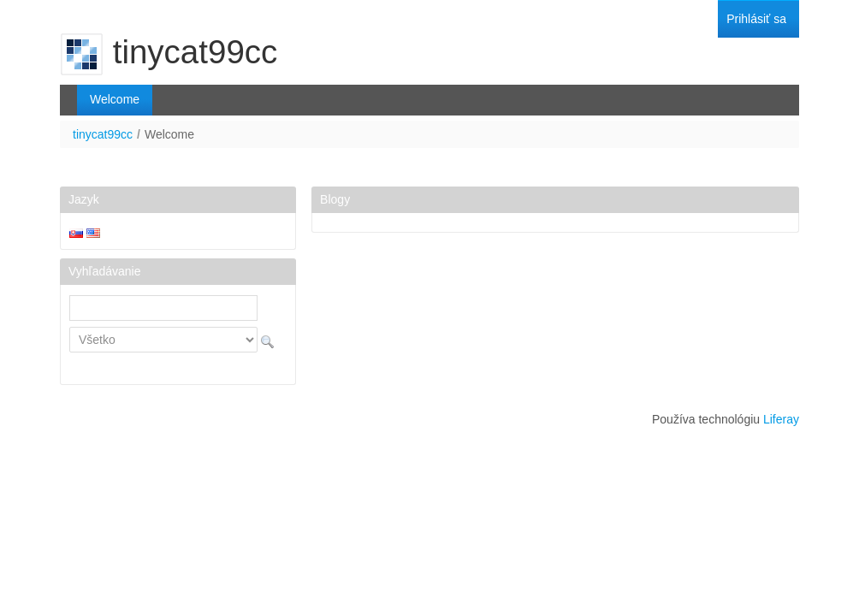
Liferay (781, 419)
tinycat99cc (103, 134)
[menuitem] (756, 19)
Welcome (169, 134)
